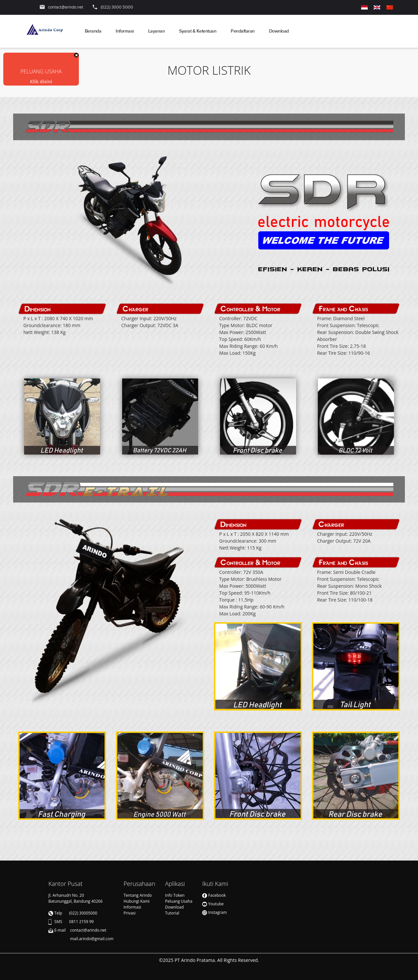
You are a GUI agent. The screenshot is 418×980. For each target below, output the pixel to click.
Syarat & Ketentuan (198, 31)
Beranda (93, 31)
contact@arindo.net (66, 7)
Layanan (157, 31)
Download (279, 31)
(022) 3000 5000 (117, 7)
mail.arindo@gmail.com (77, 939)
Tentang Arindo (138, 895)
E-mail (60, 930)
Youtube (213, 904)
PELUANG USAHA (41, 71)
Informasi (125, 31)
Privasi (130, 913)
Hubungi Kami (137, 901)
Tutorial (172, 913)
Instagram (214, 912)
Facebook (214, 895)
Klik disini (41, 81)
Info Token (175, 895)
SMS (58, 922)
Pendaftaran (243, 31)
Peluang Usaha (179, 901)
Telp (58, 913)
